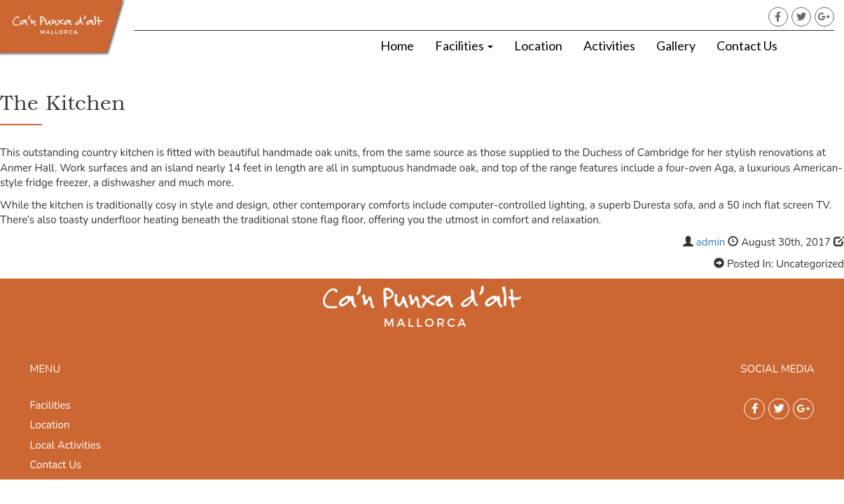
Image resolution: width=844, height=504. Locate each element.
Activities (609, 45)
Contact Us (747, 45)
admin (711, 242)
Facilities (464, 45)
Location (538, 45)
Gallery (676, 45)
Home (397, 45)
